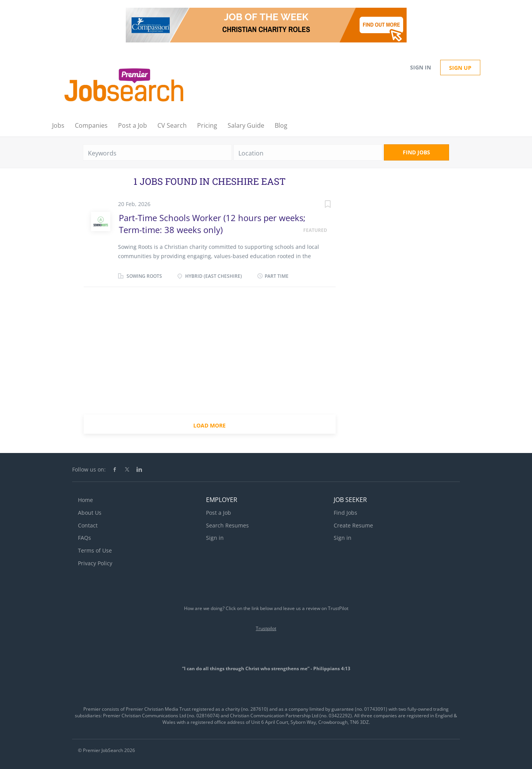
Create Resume (353, 525)
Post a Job (219, 513)
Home (85, 500)
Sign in (421, 67)
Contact (88, 525)
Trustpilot (266, 628)
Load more (209, 425)
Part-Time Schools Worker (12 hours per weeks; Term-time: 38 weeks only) (212, 224)
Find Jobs (416, 152)
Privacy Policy (95, 563)
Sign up (460, 68)
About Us (90, 513)
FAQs (84, 538)
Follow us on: (89, 469)
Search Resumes (227, 525)
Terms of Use (95, 550)
